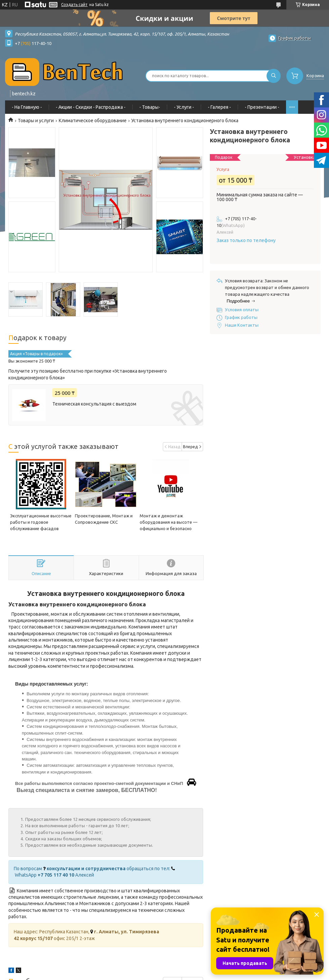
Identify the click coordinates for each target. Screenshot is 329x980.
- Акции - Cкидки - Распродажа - (91, 107)
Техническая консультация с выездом (94, 404)
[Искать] (274, 76)
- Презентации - (262, 107)
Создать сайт (74, 5)
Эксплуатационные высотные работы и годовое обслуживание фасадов (41, 522)
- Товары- (150, 107)
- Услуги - (184, 107)
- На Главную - (27, 107)
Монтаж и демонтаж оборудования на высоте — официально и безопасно (169, 522)
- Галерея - (219, 107)
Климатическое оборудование (93, 121)
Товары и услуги (36, 121)
